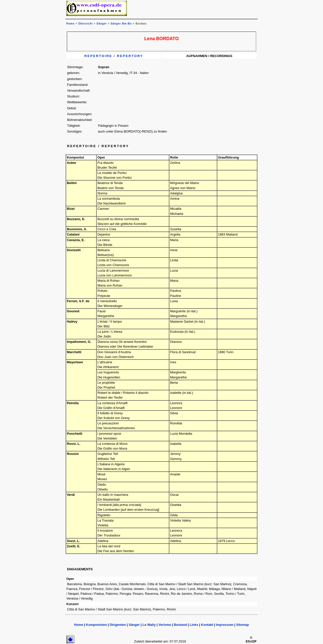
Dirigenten (118, 625)
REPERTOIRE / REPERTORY (114, 56)
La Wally (149, 625)
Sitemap (243, 625)
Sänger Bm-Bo (121, 24)
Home (79, 625)
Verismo (165, 625)
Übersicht (86, 24)
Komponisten (97, 625)
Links (194, 625)
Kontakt (207, 625)
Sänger (102, 24)
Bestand (180, 625)
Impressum (225, 625)
